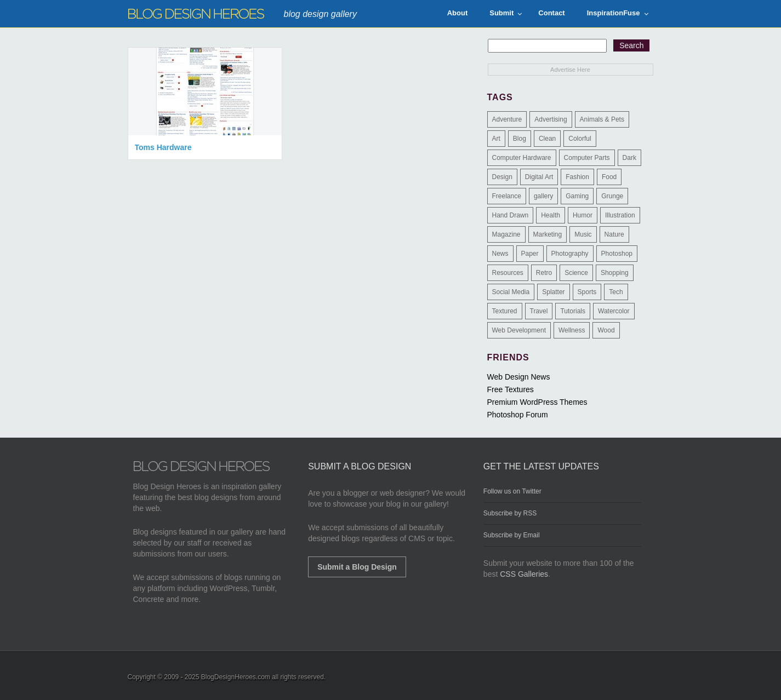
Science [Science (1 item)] (576, 273)
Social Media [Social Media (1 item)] (511, 292)
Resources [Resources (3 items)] (508, 273)
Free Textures (511, 389)
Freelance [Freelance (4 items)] (507, 196)
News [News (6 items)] (500, 254)
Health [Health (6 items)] (551, 215)
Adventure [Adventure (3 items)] (507, 119)
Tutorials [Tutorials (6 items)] (573, 311)
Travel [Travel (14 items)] (539, 311)
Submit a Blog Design (357, 567)
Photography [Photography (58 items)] (570, 254)
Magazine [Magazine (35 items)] (506, 234)
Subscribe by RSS (510, 513)
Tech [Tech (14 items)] (616, 292)
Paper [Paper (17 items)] (530, 254)
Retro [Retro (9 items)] (544, 273)
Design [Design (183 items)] (502, 177)
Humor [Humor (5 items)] (583, 215)
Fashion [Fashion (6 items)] (577, 177)
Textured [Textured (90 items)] (505, 311)
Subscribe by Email (512, 535)
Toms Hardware (163, 147)
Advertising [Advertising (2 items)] (551, 119)
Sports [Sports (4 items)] (587, 292)
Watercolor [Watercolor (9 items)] (614, 311)
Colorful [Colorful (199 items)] (580, 139)
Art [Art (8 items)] (496, 139)
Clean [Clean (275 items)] (547, 139)
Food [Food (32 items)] (609, 177)
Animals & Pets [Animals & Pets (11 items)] (602, 119)
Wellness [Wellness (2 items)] (572, 330)
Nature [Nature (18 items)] (614, 234)
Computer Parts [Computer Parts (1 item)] (587, 158)
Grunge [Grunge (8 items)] (612, 196)
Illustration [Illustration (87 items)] (620, 215)
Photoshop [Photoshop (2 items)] (617, 254)
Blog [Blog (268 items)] (520, 139)
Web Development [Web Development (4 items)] (519, 330)
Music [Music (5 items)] (583, 234)
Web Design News (519, 377)
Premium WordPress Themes (537, 402)
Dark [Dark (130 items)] (629, 158)
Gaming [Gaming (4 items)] (577, 196)
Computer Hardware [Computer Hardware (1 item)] (522, 158)
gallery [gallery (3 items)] (543, 196)
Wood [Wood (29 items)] (606, 330)
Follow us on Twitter (512, 491)
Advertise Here (570, 70)
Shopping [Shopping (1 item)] (615, 273)
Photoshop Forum (518, 415)
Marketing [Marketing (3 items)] (548, 234)
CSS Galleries (524, 574)
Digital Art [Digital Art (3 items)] (539, 177)
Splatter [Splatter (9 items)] (553, 292)
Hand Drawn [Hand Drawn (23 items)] (511, 215)
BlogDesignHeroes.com (236, 677)
